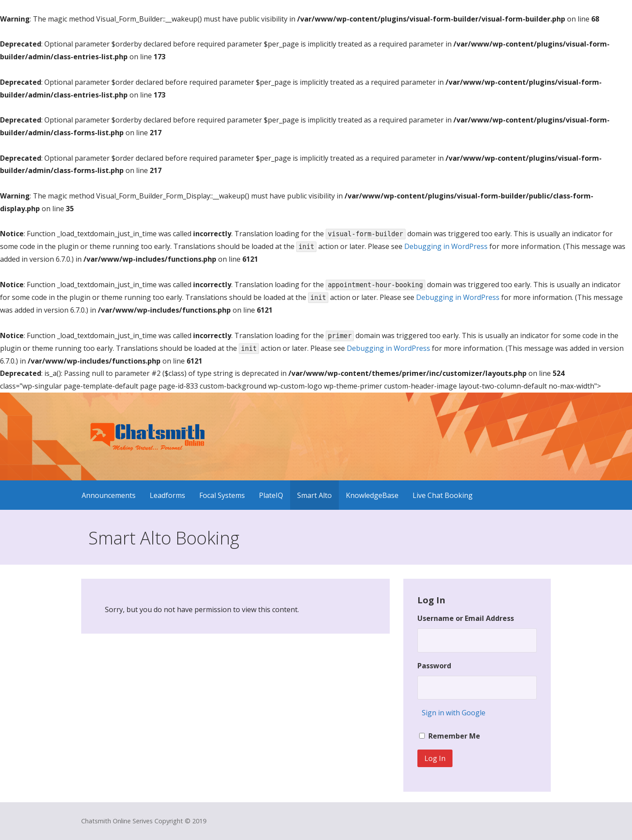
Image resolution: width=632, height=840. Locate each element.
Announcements (109, 495)
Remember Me (454, 736)
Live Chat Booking (443, 495)
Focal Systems (222, 495)
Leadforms (167, 495)
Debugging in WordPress (446, 246)
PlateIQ (271, 495)
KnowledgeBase (372, 495)
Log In (435, 758)
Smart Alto (314, 495)
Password (434, 666)
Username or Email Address (466, 618)
